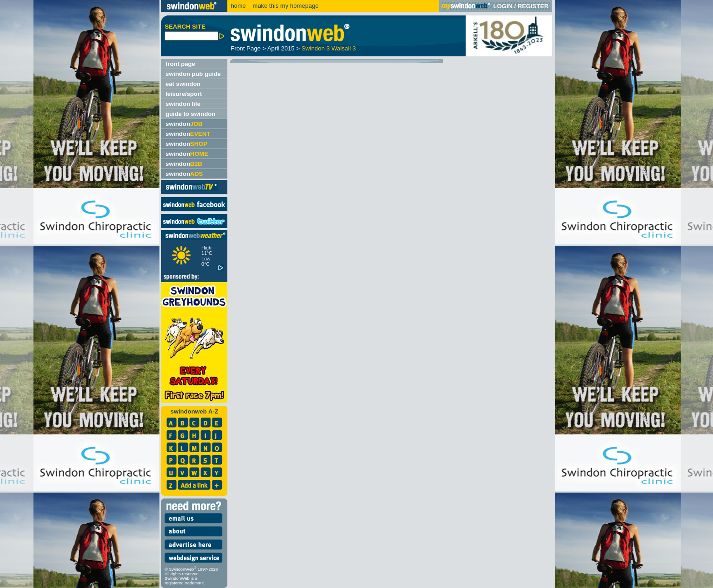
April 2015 (281, 48)
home (238, 6)
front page (180, 64)
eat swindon (183, 84)
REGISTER (533, 6)
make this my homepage (285, 6)
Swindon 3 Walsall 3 (329, 48)
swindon (184, 124)
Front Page (246, 48)
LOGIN (503, 6)
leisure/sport (184, 94)
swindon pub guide (193, 74)
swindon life (183, 104)
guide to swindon (191, 114)
